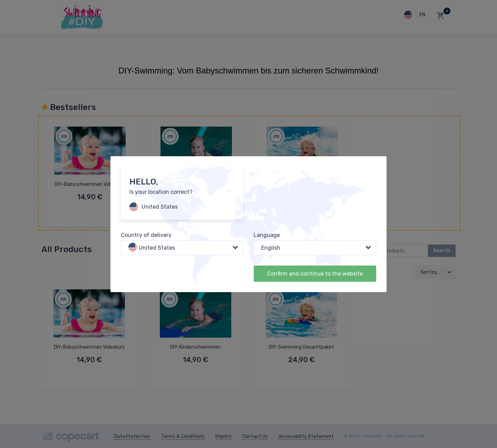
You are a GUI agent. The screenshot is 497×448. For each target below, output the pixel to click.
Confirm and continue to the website (315, 274)
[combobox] (182, 248)
